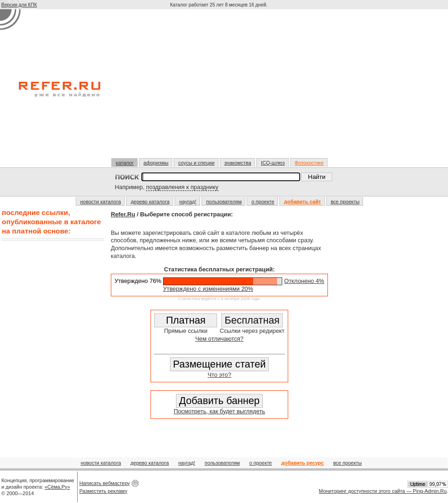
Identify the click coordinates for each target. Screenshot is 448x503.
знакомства (238, 163)
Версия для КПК (19, 5)
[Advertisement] (220, 87)
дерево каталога (150, 202)
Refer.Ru (123, 214)
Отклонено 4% (304, 281)
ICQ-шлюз (273, 163)
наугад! (188, 202)
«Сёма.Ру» (58, 487)
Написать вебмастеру (105, 483)
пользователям (224, 202)
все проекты (345, 202)
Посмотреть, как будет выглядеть (219, 411)
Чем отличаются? (219, 339)
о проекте (263, 202)
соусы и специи (197, 163)
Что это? (219, 375)
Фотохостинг (309, 163)
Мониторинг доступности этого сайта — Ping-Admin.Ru (383, 491)
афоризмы (156, 163)
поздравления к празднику (182, 187)
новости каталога (101, 202)
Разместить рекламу (103, 491)
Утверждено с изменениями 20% (208, 289)
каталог (125, 163)
